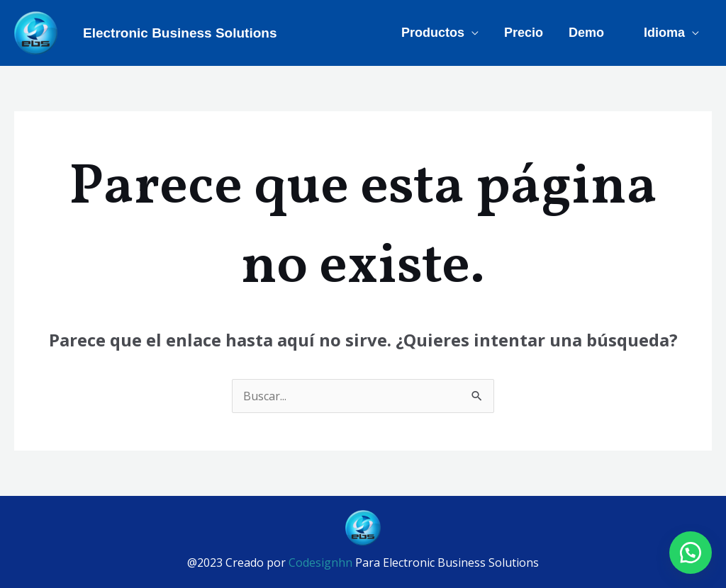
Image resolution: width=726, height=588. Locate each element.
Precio (524, 33)
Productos (433, 33)
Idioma (664, 33)
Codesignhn (322, 562)
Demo (586, 33)
